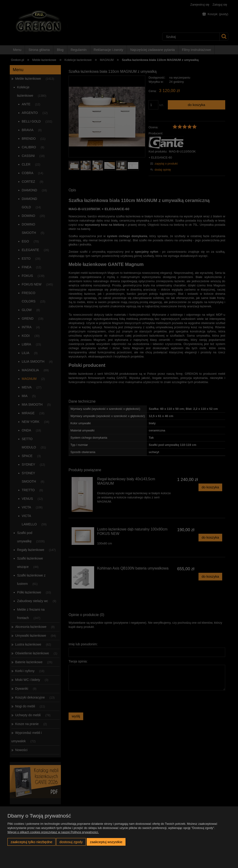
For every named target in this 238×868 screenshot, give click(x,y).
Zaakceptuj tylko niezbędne (31, 842)
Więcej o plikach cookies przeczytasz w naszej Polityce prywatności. (53, 832)
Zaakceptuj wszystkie (106, 842)
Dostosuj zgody (71, 842)
